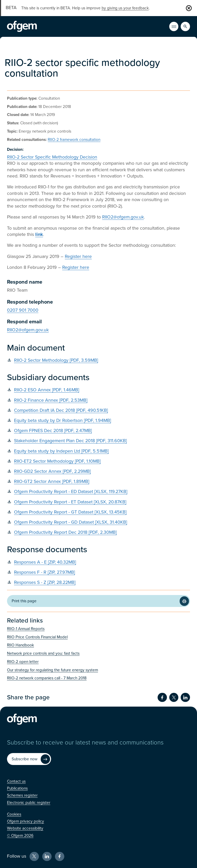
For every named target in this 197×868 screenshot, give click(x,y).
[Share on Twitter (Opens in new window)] (174, 698)
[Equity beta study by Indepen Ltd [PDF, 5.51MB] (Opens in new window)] (98, 451)
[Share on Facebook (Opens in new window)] (162, 698)
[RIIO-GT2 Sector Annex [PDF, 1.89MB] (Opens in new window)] (98, 481)
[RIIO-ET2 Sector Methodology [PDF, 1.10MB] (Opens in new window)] (98, 461)
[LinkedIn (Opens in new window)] (47, 857)
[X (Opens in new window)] (34, 857)
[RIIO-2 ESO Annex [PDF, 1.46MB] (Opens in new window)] (98, 390)
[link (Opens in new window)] (39, 234)
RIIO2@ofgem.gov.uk (123, 217)
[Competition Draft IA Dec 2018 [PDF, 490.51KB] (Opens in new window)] (98, 410)
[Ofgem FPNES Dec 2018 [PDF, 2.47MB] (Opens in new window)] (98, 431)
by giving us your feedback (125, 8)
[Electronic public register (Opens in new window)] (29, 803)
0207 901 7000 (23, 310)
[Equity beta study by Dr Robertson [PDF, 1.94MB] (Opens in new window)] (98, 421)
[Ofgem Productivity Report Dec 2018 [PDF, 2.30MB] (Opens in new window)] (98, 532)
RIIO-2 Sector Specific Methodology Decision (52, 157)
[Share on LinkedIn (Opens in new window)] (185, 698)
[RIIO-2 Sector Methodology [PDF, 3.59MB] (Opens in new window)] (98, 360)
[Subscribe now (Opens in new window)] (29, 759)
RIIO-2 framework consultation (74, 140)
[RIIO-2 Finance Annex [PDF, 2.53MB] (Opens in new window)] (98, 400)
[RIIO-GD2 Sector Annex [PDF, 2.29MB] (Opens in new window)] (98, 471)
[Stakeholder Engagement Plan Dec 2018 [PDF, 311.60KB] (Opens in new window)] (98, 441)
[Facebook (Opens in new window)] (60, 857)
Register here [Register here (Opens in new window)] (78, 257)
